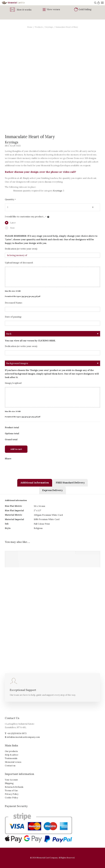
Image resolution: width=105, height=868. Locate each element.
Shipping (9, 783)
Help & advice (12, 755)
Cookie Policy (11, 798)
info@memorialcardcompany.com (23, 737)
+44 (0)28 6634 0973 (17, 733)
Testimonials (11, 758)
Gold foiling (85, 9)
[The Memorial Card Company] (16, 3)
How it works (24, 10)
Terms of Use (11, 790)
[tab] (35, 483)
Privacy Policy (12, 794)
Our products (11, 751)
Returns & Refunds (14, 787)
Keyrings (49, 27)
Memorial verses (13, 762)
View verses (53, 9)
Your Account (11, 780)
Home (30, 27)
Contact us (10, 766)
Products (39, 27)
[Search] (95, 3)
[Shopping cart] (98, 3)
